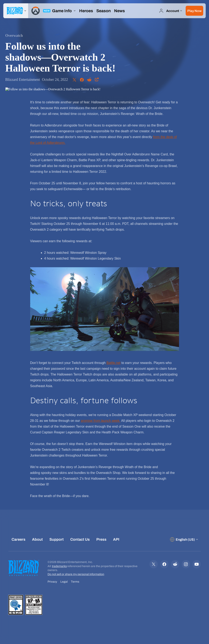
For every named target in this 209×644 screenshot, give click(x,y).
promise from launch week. (101, 421)
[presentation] (16, 11)
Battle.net (113, 363)
